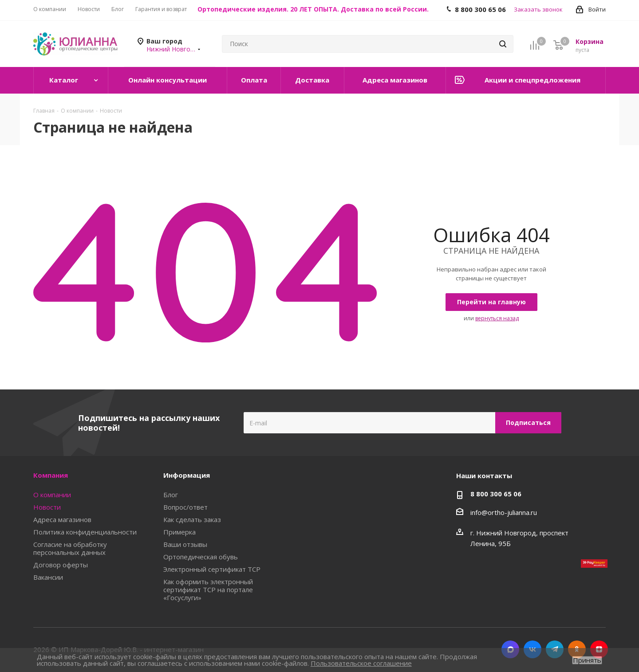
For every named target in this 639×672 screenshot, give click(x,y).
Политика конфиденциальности (85, 532)
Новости (47, 507)
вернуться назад (497, 318)
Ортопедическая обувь (201, 557)
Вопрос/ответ (185, 507)
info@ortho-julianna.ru (504, 512)
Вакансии (48, 577)
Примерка (179, 532)
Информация (187, 475)
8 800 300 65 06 (496, 494)
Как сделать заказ (192, 519)
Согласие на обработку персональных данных (70, 548)
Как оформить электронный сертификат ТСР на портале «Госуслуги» (208, 589)
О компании (52, 495)
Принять (587, 660)
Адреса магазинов (62, 519)
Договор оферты (61, 565)
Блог (171, 495)
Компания (51, 475)
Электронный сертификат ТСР (212, 569)
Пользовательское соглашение (361, 663)
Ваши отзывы (185, 544)
